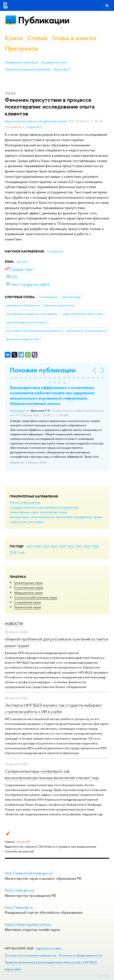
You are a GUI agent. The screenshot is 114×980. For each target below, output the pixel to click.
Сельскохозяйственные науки (36, 597)
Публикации (44, 20)
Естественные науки (29, 587)
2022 (71, 546)
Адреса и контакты (49, 948)
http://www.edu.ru (19, 907)
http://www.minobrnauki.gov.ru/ (29, 873)
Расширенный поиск (54, 62)
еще (22, 552)
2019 (95, 546)
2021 (79, 546)
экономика (36, 522)
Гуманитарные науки (28, 583)
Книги (14, 38)
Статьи (38, 38)
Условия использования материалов (30, 955)
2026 (38, 546)
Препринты (22, 48)
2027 (30, 546)
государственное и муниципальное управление (44, 507)
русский (22, 262)
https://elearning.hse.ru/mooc (28, 924)
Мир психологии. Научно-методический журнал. (37, 121)
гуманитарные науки (24, 512)
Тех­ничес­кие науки (28, 607)
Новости (14, 624)
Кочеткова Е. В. (20, 411)
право (98, 517)
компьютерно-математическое (32, 517)
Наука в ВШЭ (62, 69)
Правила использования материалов (28, 69)
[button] (11, 378)
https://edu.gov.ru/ (20, 890)
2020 (87, 546)
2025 (46, 546)
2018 (13, 552)
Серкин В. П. (35, 127)
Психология (55, 252)
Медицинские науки (28, 592)
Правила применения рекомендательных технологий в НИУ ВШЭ (51, 962)
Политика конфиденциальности (80, 955)
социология (18, 522)
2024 (54, 546)
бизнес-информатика (25, 502)
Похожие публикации (43, 370)
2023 (62, 546)
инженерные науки (53, 512)
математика (64, 517)
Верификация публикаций (22, 62)
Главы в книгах (74, 38)
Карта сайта (13, 969)
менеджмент (83, 517)
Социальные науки (28, 602)
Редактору (103, 975)
